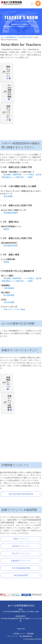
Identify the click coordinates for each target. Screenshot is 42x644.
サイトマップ (13, 636)
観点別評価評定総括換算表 (21, 494)
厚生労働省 (8, 196)
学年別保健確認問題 (21, 568)
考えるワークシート (21, 553)
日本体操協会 (9, 288)
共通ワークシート (21, 539)
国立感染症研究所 (11, 246)
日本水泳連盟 (9, 302)
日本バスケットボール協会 (14, 309)
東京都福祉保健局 (11, 213)
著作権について (19, 634)
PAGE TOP (21, 629)
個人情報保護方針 (26, 636)
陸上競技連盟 (9, 295)
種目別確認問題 (21, 575)
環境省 (6, 229)
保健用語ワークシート (21, 561)
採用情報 (30, 634)
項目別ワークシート (21, 546)
